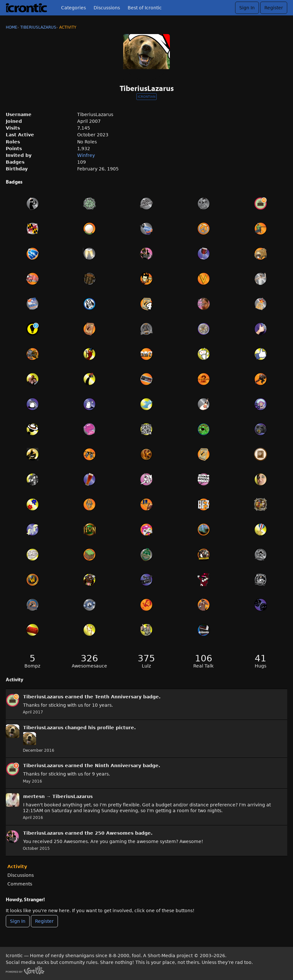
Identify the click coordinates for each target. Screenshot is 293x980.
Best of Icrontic (145, 8)
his (92, 728)
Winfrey (86, 155)
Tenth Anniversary (118, 697)
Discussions (107, 8)
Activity (17, 867)
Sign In (247, 8)
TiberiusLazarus (43, 697)
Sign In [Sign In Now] (18, 921)
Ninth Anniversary (118, 766)
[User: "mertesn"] (13, 800)
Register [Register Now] (44, 921)
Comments (20, 884)
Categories (73, 8)
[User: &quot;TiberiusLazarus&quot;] (13, 700)
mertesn (34, 796)
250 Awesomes (114, 833)
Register (274, 8)
